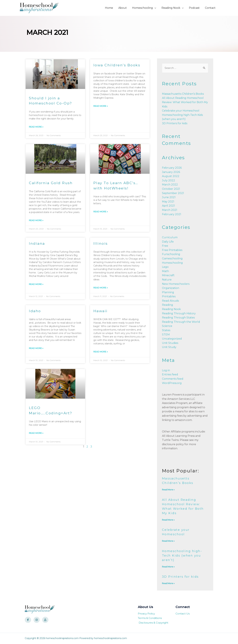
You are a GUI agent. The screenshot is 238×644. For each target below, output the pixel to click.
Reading (168, 305)
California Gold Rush (51, 183)
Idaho (35, 311)
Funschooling (171, 254)
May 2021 (168, 202)
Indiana (37, 243)
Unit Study (169, 347)
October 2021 (171, 189)
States (166, 330)
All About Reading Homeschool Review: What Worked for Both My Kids (185, 102)
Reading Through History (179, 314)
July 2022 (169, 181)
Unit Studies (170, 343)
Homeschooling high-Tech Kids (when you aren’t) (182, 556)
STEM (166, 335)
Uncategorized (172, 339)
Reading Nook (171, 309)
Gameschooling (172, 259)
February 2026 (172, 168)
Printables (169, 297)
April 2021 (168, 206)
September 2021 (173, 193)
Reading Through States (178, 318)
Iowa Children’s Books (117, 65)
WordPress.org (172, 383)
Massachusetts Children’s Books (183, 94)
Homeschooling (172, 263)
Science (167, 326)
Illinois (101, 243)
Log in (166, 371)
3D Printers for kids (175, 124)
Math (165, 271)
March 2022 (170, 185)
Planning (168, 292)
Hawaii (100, 311)
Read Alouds (170, 301)
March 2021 (170, 210)
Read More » (36, 127)
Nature (167, 280)
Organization (171, 288)
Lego (165, 267)
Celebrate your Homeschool (181, 111)
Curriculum (170, 238)
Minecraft (168, 275)
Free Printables (172, 250)
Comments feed (173, 379)
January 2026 (171, 172)
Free (165, 246)
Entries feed (170, 375)
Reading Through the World (181, 322)
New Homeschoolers (176, 284)
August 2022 (171, 176)
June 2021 (169, 197)
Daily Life (168, 242)
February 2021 (172, 214)
